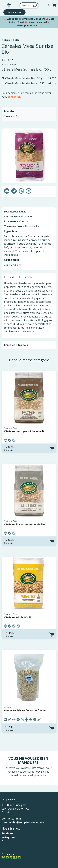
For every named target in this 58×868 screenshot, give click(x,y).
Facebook (7, 833)
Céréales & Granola (16, 345)
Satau (23, 212)
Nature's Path (10, 40)
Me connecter (14, 12)
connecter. (14, 97)
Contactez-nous (11, 819)
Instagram (8, 837)
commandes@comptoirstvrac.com (23, 822)
